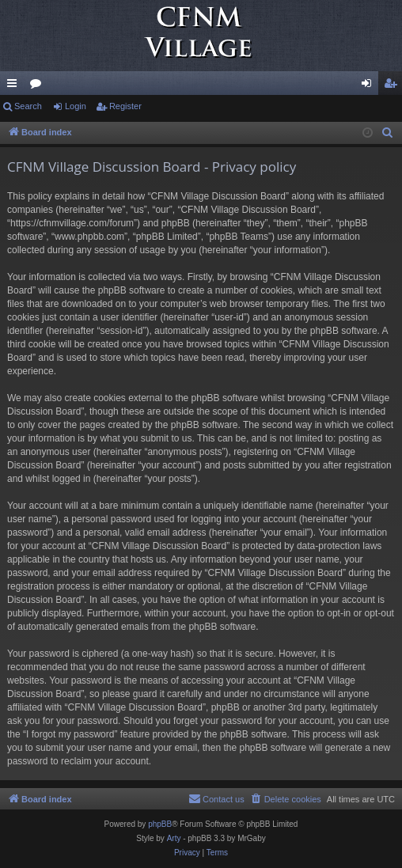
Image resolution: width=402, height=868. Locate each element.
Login (76, 106)
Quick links (15, 86)
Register (125, 106)
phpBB (160, 824)
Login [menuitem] (370, 86)
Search (28, 106)
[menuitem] (388, 133)
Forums (39, 86)
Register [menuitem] (394, 86)
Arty (174, 838)
